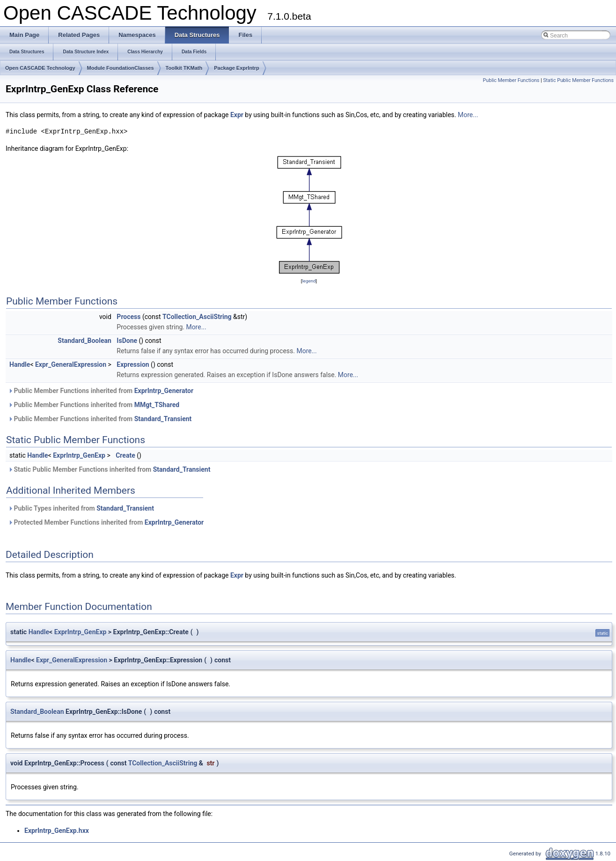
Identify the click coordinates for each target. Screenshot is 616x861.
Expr (237, 115)
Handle (20, 364)
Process (128, 317)
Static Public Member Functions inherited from (109, 469)
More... (468, 115)
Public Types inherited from (81, 508)
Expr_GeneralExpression (71, 364)
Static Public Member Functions (578, 80)
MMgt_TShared (157, 405)
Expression (133, 364)
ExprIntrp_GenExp (79, 455)
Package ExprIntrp (237, 68)
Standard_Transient (163, 419)
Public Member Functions (511, 80)
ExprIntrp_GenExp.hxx (57, 831)
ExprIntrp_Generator (164, 391)
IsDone (127, 341)
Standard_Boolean (84, 341)
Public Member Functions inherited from (101, 391)
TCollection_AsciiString (197, 317)
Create (125, 455)
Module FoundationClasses (121, 68)
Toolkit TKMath (184, 68)
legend (309, 281)
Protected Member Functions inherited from (106, 522)
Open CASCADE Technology (40, 68)
